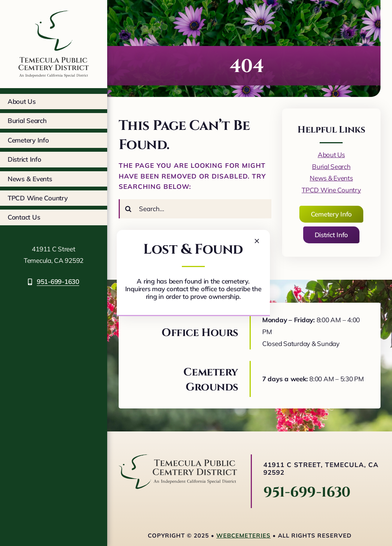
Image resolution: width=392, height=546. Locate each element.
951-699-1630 (307, 492)
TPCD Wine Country (331, 190)
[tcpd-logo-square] (54, 9)
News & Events (331, 178)
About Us (331, 155)
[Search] (128, 209)
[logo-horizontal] (178, 458)
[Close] (257, 241)
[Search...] (195, 209)
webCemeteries (243, 535)
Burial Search (331, 166)
